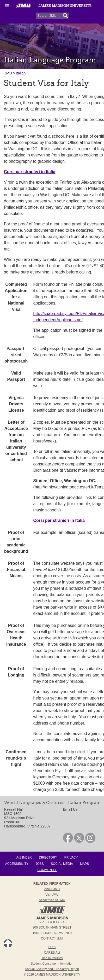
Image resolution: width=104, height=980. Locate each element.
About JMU (52, 889)
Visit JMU (52, 895)
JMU (8, 73)
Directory (48, 857)
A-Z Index (24, 857)
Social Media (62, 864)
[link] (68, 842)
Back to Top (8, 943)
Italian (21, 73)
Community (47, 870)
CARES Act (52, 953)
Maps (84, 864)
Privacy (71, 857)
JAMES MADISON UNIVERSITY (57, 975)
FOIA (52, 947)
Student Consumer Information (52, 964)
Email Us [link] (70, 809)
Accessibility (17, 864)
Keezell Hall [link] (14, 809)
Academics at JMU (52, 900)
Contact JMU (52, 938)
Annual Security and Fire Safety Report (52, 969)
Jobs (39, 864)
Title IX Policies (52, 958)
